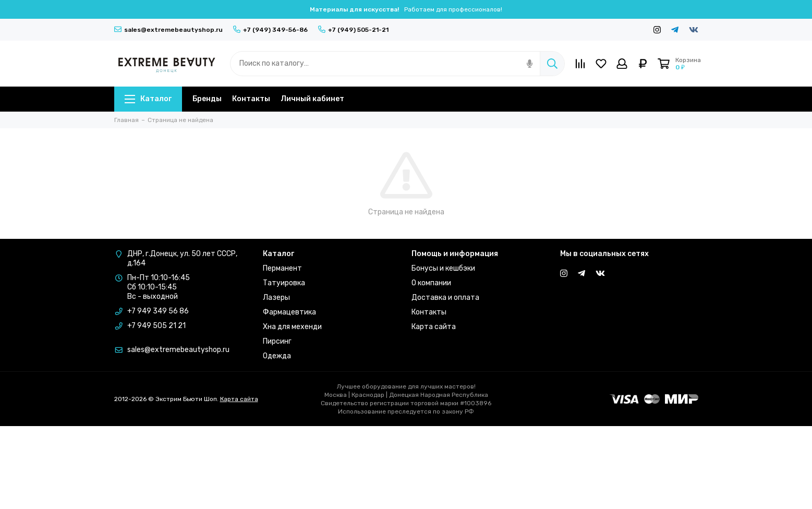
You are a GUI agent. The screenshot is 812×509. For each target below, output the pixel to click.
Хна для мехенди (292, 327)
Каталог (148, 99)
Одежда (277, 356)
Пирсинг (277, 341)
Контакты (251, 99)
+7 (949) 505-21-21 (353, 30)
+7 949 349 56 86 (158, 311)
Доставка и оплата (445, 298)
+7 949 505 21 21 (156, 326)
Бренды (207, 99)
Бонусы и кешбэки (443, 268)
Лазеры (276, 298)
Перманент (282, 268)
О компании (431, 283)
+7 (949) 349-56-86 (270, 30)
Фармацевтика (289, 312)
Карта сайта (434, 327)
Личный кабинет (312, 99)
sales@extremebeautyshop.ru (168, 30)
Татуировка (284, 283)
